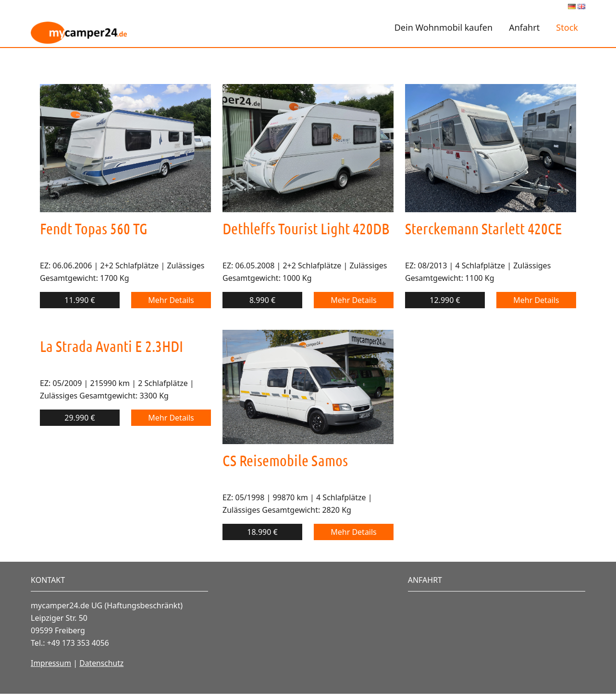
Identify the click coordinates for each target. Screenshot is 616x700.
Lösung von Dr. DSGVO (542, 679)
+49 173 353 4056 (79, 643)
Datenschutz (103, 663)
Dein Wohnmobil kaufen (444, 27)
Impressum (51, 663)
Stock (567, 27)
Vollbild (443, 609)
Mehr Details (171, 300)
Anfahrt (524, 27)
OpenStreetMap (555, 663)
